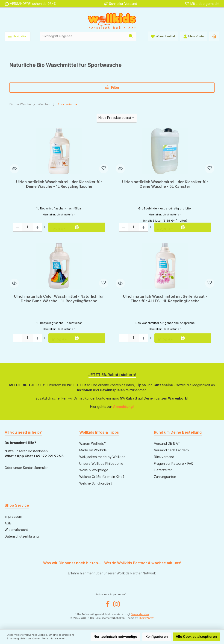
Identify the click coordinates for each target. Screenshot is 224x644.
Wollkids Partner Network (136, 573)
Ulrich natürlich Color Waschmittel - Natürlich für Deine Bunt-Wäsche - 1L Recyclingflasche (59, 299)
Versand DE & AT (167, 443)
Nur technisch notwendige (115, 637)
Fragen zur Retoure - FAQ (174, 463)
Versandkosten (140, 614)
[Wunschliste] (163, 36)
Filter (112, 87)
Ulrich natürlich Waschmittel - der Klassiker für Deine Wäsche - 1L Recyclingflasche (59, 184)
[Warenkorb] (214, 36)
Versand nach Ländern (171, 450)
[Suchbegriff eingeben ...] (83, 36)
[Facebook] (108, 604)
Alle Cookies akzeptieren (196, 637)
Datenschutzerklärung (22, 536)
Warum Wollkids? (93, 443)
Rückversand (164, 457)
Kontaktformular (35, 468)
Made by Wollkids (93, 450)
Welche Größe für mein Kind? (102, 477)
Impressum (13, 516)
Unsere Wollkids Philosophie (101, 463)
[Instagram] (116, 604)
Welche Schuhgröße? (96, 483)
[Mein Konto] (194, 36)
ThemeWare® (146, 618)
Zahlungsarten (165, 477)
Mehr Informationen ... (55, 639)
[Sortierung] (117, 118)
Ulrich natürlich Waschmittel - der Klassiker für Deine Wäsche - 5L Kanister (165, 184)
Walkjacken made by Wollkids (102, 457)
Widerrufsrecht (16, 530)
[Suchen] (131, 36)
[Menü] (18, 36)
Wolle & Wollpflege (94, 470)
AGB (8, 523)
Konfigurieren (157, 637)
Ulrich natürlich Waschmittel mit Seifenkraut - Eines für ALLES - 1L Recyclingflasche (165, 299)
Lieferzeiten (163, 470)
